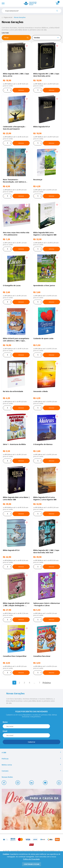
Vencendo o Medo (41, 391)
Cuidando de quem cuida (43, 338)
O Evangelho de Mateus (43, 444)
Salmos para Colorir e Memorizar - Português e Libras (47, 604)
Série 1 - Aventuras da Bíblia (14, 444)
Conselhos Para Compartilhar (15, 656)
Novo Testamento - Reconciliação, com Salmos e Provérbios (14, 181)
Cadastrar (32, 742)
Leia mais (5, 33)
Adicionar (21, 90)
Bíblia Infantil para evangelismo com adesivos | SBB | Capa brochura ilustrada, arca (16, 340)
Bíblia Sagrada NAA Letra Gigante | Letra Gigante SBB (45, 234)
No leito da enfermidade (13, 391)
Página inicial (8, 17)
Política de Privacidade (31, 859)
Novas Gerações (20, 17)
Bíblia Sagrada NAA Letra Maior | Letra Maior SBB (16, 498)
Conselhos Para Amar (42, 656)
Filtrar (16, 38)
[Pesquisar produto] (58, 12)
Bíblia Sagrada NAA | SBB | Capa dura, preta (16, 75)
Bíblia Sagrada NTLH (42, 127)
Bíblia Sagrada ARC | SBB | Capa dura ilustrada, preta (46, 75)
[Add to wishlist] (27, 46)
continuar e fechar (32, 864)
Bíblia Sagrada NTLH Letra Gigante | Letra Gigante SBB (45, 498)
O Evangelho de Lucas (12, 285)
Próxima (47, 683)
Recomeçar (38, 180)
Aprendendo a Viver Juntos (44, 285)
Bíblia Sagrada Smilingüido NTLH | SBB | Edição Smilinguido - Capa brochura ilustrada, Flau (16, 604)
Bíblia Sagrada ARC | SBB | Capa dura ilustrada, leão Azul (46, 551)
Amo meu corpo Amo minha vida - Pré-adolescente (16, 234)
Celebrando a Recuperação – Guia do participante (14, 128)
